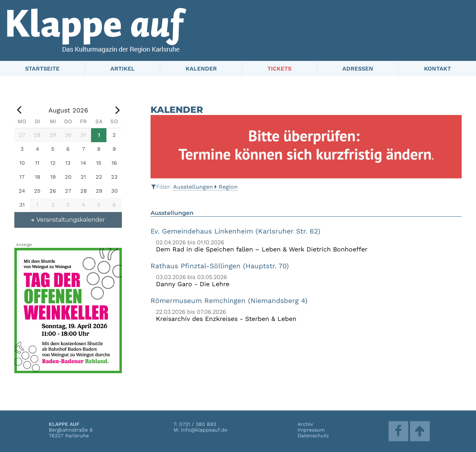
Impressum (311, 430)
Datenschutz (313, 436)
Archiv (305, 424)
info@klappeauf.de (204, 430)
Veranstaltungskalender (67, 220)
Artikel (123, 69)
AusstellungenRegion (205, 187)
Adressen (358, 69)
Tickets (279, 69)
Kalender (201, 69)
